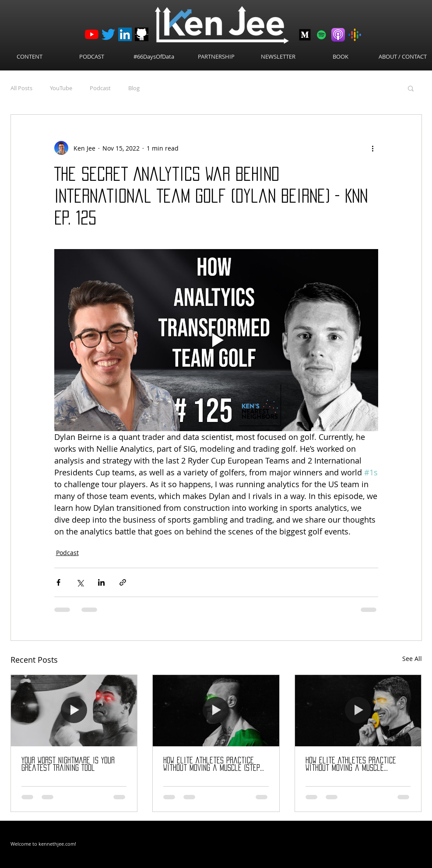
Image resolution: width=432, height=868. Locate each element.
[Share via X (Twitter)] (80, 582)
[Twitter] (108, 34)
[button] (411, 88)
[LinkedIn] (125, 34)
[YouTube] (92, 34)
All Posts (21, 88)
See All (412, 659)
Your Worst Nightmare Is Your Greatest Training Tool (68, 764)
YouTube (61, 88)
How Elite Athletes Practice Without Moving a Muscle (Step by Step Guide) (212, 764)
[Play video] (216, 340)
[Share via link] (123, 582)
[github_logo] (142, 34)
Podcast (100, 88)
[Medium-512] (305, 35)
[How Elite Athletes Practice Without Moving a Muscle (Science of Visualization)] (358, 710)
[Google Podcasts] (355, 35)
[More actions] (373, 148)
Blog (134, 88)
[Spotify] (321, 35)
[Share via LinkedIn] (101, 582)
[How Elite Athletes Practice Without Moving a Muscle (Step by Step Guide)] (216, 710)
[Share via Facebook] (58, 582)
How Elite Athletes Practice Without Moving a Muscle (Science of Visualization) (351, 764)
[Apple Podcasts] (338, 35)
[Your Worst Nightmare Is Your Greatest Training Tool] (74, 710)
